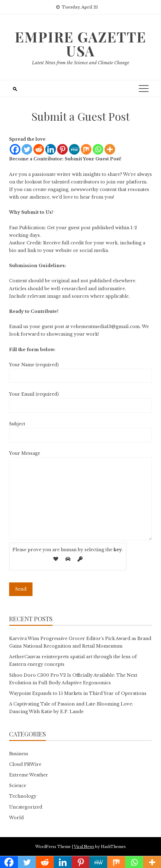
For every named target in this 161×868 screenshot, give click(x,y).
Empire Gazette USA (80, 44)
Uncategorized (26, 807)
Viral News (84, 847)
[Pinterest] (62, 149)
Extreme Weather (29, 775)
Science (18, 786)
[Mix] (86, 149)
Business (19, 754)
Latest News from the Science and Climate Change (80, 63)
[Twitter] (27, 149)
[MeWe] (74, 149)
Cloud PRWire (25, 764)
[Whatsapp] (98, 149)
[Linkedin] (51, 149)
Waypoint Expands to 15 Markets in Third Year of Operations (78, 693)
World (16, 818)
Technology (23, 796)
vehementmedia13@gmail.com (105, 327)
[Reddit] (39, 149)
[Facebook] (15, 149)
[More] (110, 149)
